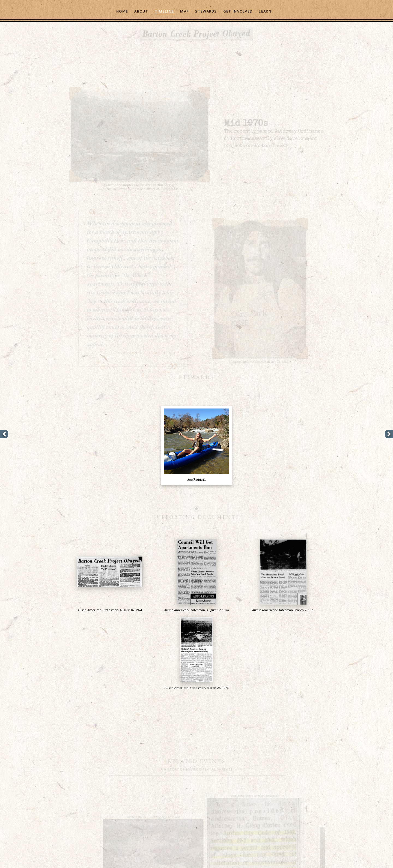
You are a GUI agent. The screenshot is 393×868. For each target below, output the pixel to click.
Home (122, 11)
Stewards (206, 11)
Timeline (164, 11)
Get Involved (238, 11)
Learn (265, 11)
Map (184, 11)
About (141, 11)
